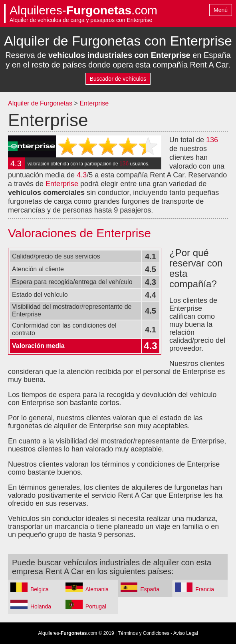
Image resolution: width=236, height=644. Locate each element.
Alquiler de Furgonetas (40, 103)
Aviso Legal (186, 633)
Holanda (41, 606)
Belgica (40, 589)
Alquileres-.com (83, 10)
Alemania (97, 589)
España (150, 589)
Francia (205, 589)
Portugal (96, 606)
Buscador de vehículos (118, 79)
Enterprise (94, 103)
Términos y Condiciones (144, 633)
